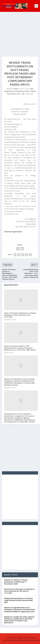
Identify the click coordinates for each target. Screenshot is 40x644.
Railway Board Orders (22, 91)
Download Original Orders (13, 232)
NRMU (16, 89)
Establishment (9, 91)
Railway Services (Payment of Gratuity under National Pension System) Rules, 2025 (19, 600)
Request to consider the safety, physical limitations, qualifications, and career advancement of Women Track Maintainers (19, 620)
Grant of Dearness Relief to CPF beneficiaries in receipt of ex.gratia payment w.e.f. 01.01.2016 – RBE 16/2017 (20, 348)
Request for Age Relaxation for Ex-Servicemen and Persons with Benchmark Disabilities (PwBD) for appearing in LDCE (19, 609)
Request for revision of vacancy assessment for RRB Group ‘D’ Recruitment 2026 (16, 582)
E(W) (32, 89)
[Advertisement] (20, 36)
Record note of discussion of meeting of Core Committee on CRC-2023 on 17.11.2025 (19, 591)
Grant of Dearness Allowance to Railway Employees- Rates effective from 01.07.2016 (20, 315)
